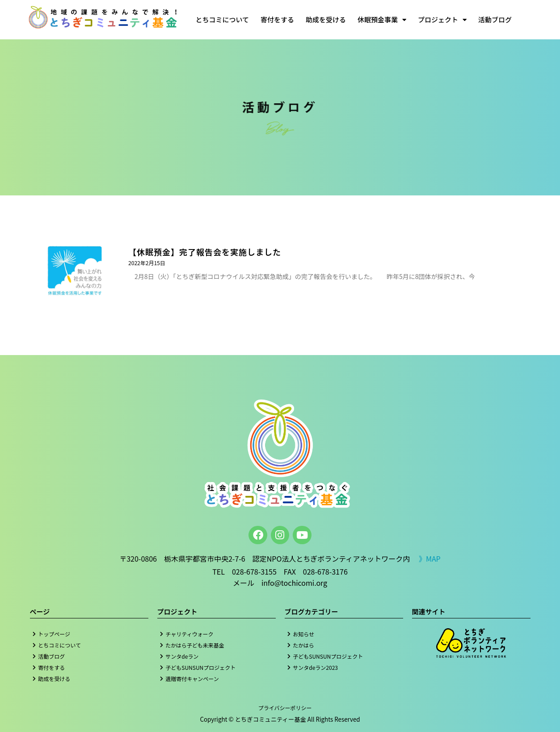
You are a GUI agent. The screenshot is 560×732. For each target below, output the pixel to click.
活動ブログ (495, 19)
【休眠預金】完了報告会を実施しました (205, 252)
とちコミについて (222, 19)
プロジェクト (442, 20)
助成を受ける (326, 19)
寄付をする (277, 19)
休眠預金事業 (382, 20)
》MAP (430, 559)
